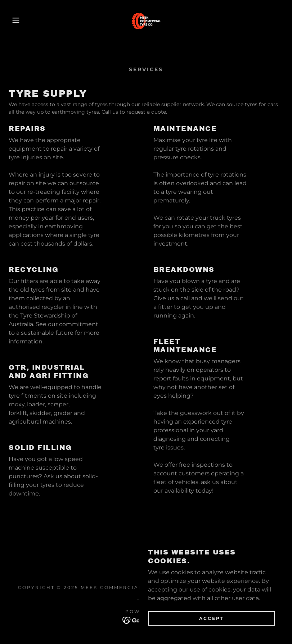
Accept (212, 633)
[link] (146, 20)
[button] (15, 20)
